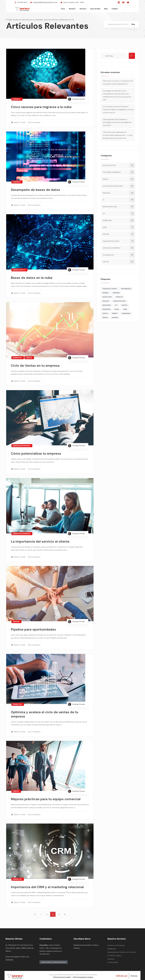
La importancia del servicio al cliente (42, 541)
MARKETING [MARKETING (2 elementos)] (107, 309)
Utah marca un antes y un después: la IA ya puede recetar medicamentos (118, 82)
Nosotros (72, 9)
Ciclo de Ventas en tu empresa (37, 365)
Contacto (115, 9)
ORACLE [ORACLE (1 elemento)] (105, 313)
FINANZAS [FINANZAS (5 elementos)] (106, 301)
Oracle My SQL (113, 961)
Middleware (112, 948)
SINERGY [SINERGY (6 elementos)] (115, 313)
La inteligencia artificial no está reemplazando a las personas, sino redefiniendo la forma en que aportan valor (117, 95)
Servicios (83, 9)
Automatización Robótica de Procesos (122, 951)
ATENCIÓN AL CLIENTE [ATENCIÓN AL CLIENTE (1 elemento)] (110, 289)
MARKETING (18, 357)
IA (104, 200)
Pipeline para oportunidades (35, 628)
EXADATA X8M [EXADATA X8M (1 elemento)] (107, 297)
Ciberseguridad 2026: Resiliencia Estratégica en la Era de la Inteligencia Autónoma (117, 122)
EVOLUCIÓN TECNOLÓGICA (113, 186)
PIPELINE (16, 621)
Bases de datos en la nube (33, 277)
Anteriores (35, 913)
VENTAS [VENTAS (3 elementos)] (105, 318)
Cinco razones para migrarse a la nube (43, 107)
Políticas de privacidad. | (63, 976)
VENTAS (29, 357)
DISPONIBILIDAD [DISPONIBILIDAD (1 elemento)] (126, 289)
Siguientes (65, 913)
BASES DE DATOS (19, 269)
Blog (106, 9)
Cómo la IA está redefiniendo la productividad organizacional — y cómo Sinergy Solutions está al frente (118, 135)
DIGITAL (106, 179)
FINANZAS (17, 99)
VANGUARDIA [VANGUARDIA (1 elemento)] (126, 313)
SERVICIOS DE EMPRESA (22, 445)
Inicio (63, 9)
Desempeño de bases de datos (37, 189)
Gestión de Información (116, 944)
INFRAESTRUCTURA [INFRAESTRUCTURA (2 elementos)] (120, 301)
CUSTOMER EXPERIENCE (112, 172)
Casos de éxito (95, 9)
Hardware (111, 958)
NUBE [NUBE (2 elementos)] (125, 309)
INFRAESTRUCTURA (110, 207)
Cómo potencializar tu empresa (38, 453)
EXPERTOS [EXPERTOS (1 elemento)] (120, 297)
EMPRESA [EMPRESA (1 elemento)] (106, 293)
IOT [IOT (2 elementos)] (116, 305)
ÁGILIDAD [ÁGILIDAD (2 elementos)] (115, 318)
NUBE (105, 227)
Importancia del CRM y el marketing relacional (50, 885)
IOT (104, 214)
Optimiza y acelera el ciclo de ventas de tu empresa (47, 713)
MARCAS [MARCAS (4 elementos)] (125, 305)
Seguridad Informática (111, 241)
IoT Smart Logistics (115, 955)
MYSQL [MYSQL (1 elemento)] (117, 309)
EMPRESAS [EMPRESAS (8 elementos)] (116, 293)
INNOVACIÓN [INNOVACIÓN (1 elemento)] (107, 305)
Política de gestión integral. (83, 976)
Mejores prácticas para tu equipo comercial (48, 798)
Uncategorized (109, 255)
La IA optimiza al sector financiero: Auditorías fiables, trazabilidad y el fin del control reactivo (118, 110)
